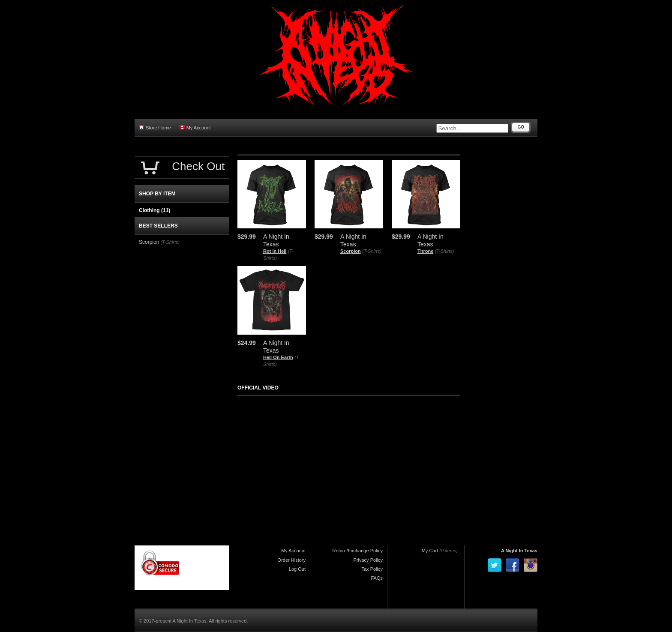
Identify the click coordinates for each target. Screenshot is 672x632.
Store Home (155, 127)
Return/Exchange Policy (358, 551)
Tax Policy (372, 569)
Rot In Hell (275, 251)
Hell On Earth (278, 357)
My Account (195, 127)
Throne (425, 251)
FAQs (377, 578)
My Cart (430, 551)
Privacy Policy (368, 560)
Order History (292, 560)
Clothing (154, 210)
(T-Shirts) (372, 251)
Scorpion (351, 251)
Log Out (297, 569)
